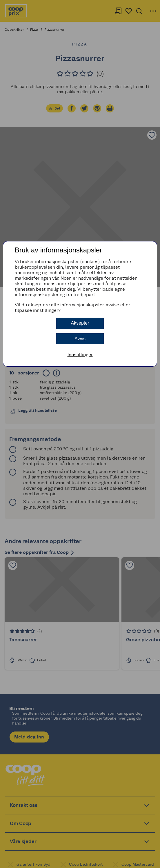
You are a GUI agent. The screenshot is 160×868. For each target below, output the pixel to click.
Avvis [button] (80, 339)
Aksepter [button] (80, 323)
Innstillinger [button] (80, 355)
